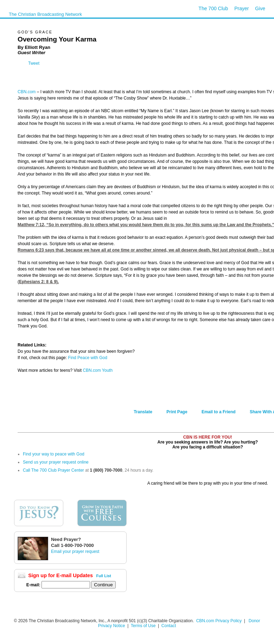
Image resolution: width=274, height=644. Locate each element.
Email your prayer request (75, 551)
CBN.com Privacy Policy (219, 621)
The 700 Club (213, 8)
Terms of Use (144, 626)
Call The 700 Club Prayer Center (53, 470)
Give (260, 8)
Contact (169, 626)
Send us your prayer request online (56, 462)
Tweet (34, 63)
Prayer (241, 8)
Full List (104, 576)
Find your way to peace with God (54, 454)
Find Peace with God (87, 358)
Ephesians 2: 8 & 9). (39, 282)
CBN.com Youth (98, 370)
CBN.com (27, 92)
